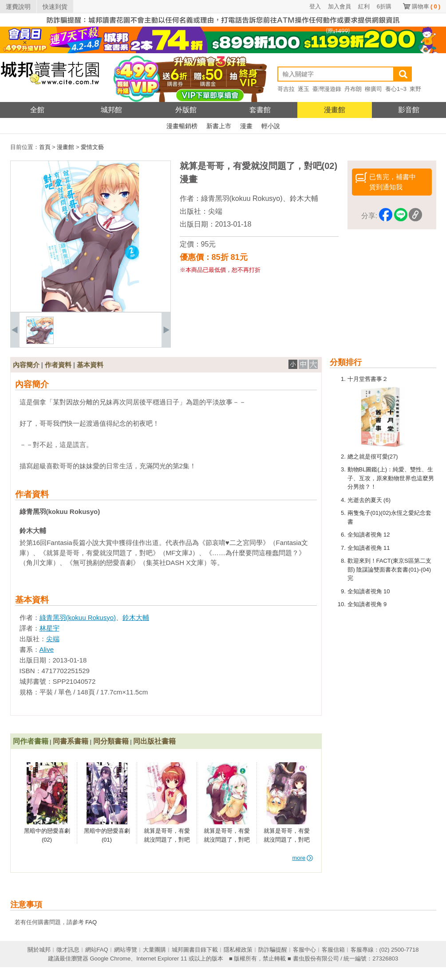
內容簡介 (26, 365)
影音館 (409, 110)
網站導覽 (126, 950)
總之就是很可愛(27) (373, 457)
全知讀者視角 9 (367, 604)
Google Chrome (110, 958)
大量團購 (154, 950)
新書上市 (219, 126)
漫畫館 (335, 110)
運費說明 (18, 7)
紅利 (364, 6)
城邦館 (111, 110)
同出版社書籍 (154, 741)
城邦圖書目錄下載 (195, 950)
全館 (37, 110)
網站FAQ (97, 950)
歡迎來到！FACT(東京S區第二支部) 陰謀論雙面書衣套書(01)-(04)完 (389, 569)
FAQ (91, 922)
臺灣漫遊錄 (327, 89)
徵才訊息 (68, 950)
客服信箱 (333, 950)
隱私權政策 (238, 950)
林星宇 (49, 628)
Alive (47, 649)
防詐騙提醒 (273, 950)
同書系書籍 (71, 741)
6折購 (384, 6)
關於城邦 (39, 950)
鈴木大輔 (304, 198)
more (303, 858)
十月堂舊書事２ (368, 379)
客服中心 (304, 950)
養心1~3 (396, 89)
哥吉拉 (286, 89)
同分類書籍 (111, 741)
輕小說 (271, 126)
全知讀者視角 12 (369, 535)
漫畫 (246, 126)
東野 (415, 89)
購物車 (426, 6)
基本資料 (90, 365)
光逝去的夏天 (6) (369, 500)
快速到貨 (55, 7)
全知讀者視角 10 (369, 591)
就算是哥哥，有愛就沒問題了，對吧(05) (287, 839)
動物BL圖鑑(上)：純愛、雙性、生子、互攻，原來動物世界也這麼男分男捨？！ (391, 478)
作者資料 (58, 365)
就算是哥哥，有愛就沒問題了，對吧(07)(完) (167, 839)
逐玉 (304, 89)
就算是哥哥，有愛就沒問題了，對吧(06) (227, 839)
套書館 (260, 110)
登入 (315, 6)
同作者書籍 (31, 741)
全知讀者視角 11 (369, 548)
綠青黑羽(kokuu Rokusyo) (242, 198)
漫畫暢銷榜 (182, 126)
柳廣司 (373, 89)
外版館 (186, 110)
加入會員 (339, 6)
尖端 (215, 211)
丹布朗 (353, 89)
